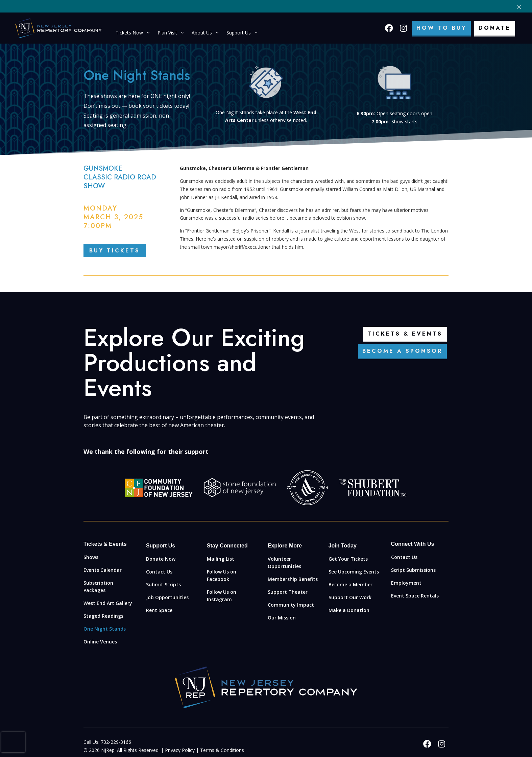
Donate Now (161, 559)
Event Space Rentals (415, 596)
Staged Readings (103, 616)
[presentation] (13, 742)
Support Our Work (350, 597)
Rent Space (159, 610)
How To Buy (441, 28)
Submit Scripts (163, 584)
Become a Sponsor (402, 351)
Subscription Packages (98, 587)
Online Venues (100, 642)
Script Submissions (413, 570)
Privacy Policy (180, 750)
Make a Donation (349, 610)
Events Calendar (103, 570)
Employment (406, 583)
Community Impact (291, 605)
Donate (495, 28)
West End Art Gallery (108, 603)
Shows (91, 557)
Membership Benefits (293, 579)
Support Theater (288, 592)
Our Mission (282, 618)
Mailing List (221, 559)
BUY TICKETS (115, 251)
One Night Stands (105, 629)
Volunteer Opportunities (284, 563)
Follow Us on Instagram (222, 596)
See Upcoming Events (354, 572)
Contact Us (159, 572)
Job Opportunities (167, 597)
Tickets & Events (405, 334)
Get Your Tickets (348, 559)
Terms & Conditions (222, 750)
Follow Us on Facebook (222, 575)
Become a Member (350, 584)
